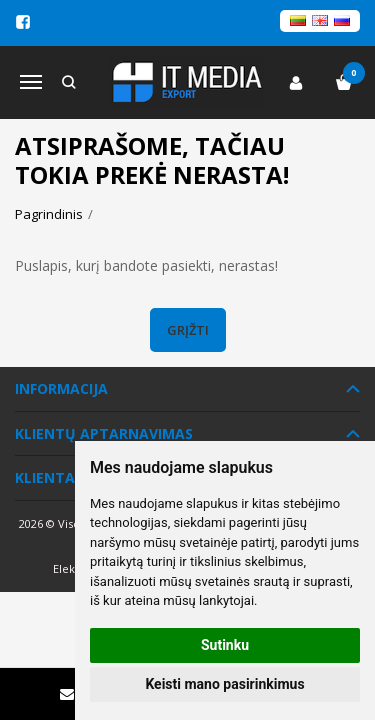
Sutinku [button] (225, 645)
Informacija (61, 388)
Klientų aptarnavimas (104, 433)
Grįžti (188, 330)
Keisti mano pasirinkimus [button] (224, 684)
